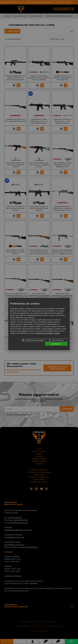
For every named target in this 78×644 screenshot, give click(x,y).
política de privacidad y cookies (48, 333)
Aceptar (56, 344)
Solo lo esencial (56, 340)
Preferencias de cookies (33, 340)
